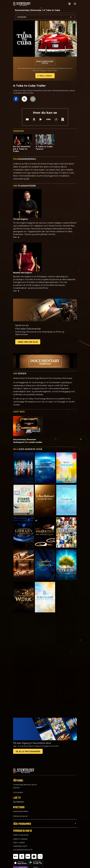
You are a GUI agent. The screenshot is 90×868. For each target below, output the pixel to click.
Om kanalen (18, 790)
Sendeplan (19, 799)
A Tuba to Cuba (52, 10)
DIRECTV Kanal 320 (21, 833)
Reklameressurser (20, 814)
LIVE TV (17, 795)
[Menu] (75, 4)
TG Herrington (20, 219)
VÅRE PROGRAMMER (22, 821)
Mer (16, 237)
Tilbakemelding (22, 864)
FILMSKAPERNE (24, 186)
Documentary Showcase (28, 10)
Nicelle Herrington (23, 273)
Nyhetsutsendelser (21, 809)
